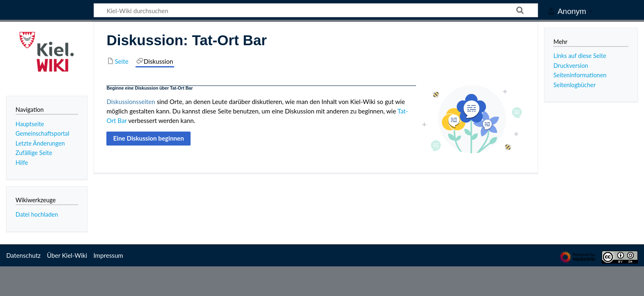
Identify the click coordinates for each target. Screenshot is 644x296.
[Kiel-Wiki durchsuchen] (316, 10)
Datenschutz (23, 255)
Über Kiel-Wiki (67, 255)
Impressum (108, 255)
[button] (148, 139)
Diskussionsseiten (131, 102)
